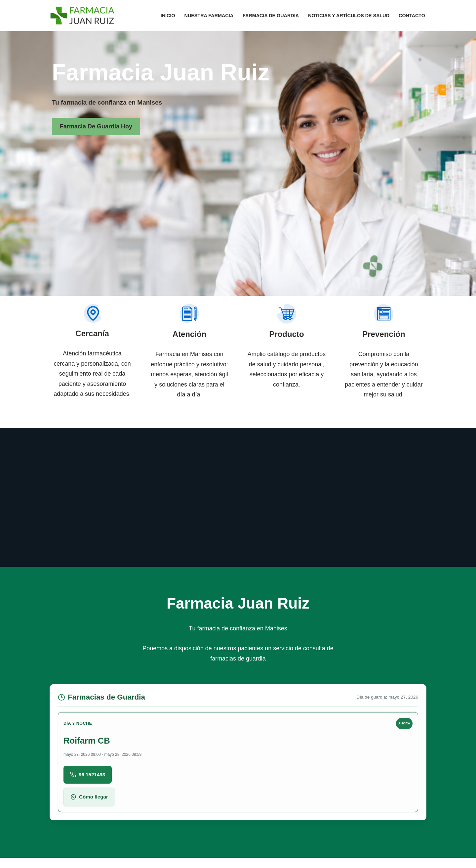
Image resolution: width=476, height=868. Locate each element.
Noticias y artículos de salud (349, 16)
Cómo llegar (89, 798)
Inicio (167, 16)
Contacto (412, 16)
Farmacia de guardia (270, 16)
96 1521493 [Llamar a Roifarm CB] (88, 775)
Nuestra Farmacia (208, 16)
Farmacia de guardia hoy (96, 126)
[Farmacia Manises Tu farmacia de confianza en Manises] (83, 16)
